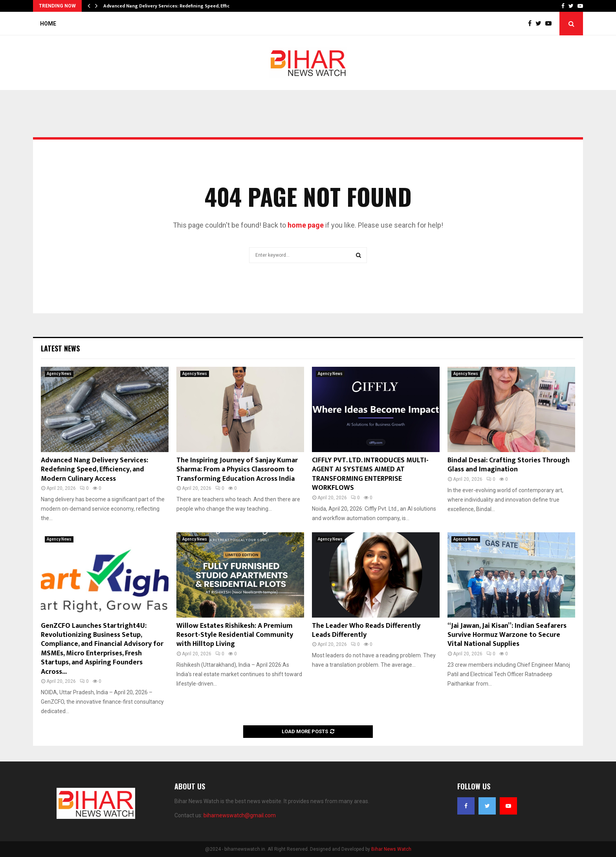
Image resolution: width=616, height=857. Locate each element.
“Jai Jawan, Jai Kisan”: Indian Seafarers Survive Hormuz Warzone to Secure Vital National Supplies (507, 635)
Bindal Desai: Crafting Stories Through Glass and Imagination (509, 465)
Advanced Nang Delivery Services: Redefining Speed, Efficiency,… (175, 6)
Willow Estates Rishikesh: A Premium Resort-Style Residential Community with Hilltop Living (235, 635)
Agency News (59, 374)
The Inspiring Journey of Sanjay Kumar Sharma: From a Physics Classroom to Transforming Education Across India (237, 470)
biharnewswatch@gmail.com (240, 815)
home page (306, 225)
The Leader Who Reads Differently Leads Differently (366, 630)
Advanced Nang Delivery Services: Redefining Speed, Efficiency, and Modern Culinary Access (94, 470)
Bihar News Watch (391, 849)
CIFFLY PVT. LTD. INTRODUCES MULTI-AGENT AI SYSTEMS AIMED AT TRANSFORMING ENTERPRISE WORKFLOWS (370, 474)
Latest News (60, 348)
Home (48, 24)
